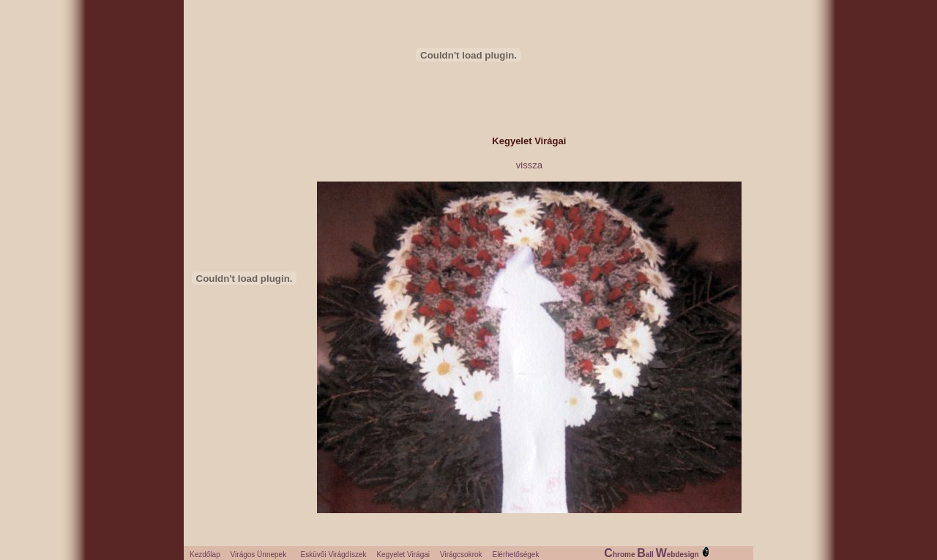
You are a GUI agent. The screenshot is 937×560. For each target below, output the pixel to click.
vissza (529, 165)
